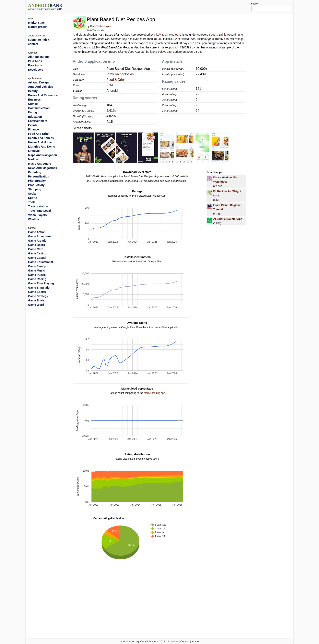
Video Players (37, 215)
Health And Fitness (41, 138)
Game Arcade (37, 241)
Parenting (35, 172)
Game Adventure (39, 236)
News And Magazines (43, 168)
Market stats (36, 23)
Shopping (35, 189)
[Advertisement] (171, 7)
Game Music (36, 271)
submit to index (39, 40)
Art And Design (38, 82)
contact (33, 44)
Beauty (33, 91)
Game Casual (37, 258)
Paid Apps (35, 61)
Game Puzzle (37, 275)
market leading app (154, 393)
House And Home (40, 142)
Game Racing (37, 279)
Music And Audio (40, 164)
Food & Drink (217, 35)
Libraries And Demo (42, 147)
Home (195, 641)
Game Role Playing (41, 283)
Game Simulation (40, 288)
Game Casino (37, 253)
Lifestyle (34, 151)
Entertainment (38, 121)
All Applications (39, 57)
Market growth (38, 27)
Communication (39, 108)
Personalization (39, 176)
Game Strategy (38, 296)
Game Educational (40, 262)
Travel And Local (39, 211)
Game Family (37, 266)
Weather (34, 219)
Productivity (36, 185)
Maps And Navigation (43, 155)
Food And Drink (39, 134)
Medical (33, 159)
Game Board (37, 245)
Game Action (37, 232)
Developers (36, 70)
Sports (33, 198)
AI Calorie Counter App (228, 219)
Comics (33, 104)
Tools (32, 202)
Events (33, 125)
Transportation (38, 206)
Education (35, 117)
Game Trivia (36, 300)
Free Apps (35, 65)
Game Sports (37, 292)
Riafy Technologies (101, 26)
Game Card (36, 249)
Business (34, 100)
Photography (37, 181)
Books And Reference (43, 95)
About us (173, 641)
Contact (185, 641)
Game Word (36, 305)
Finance (33, 129)
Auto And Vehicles (40, 87)
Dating (33, 112)
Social (32, 194)
